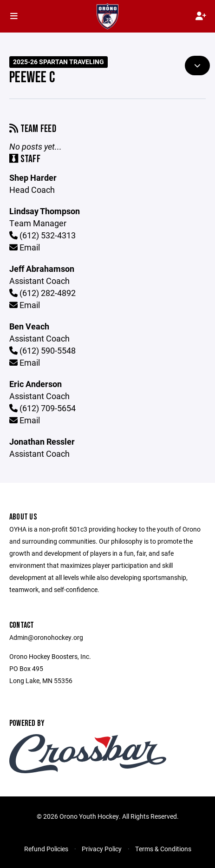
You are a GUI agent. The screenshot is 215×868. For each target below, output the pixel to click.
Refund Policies (46, 849)
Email (25, 247)
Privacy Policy (102, 849)
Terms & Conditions (163, 849)
